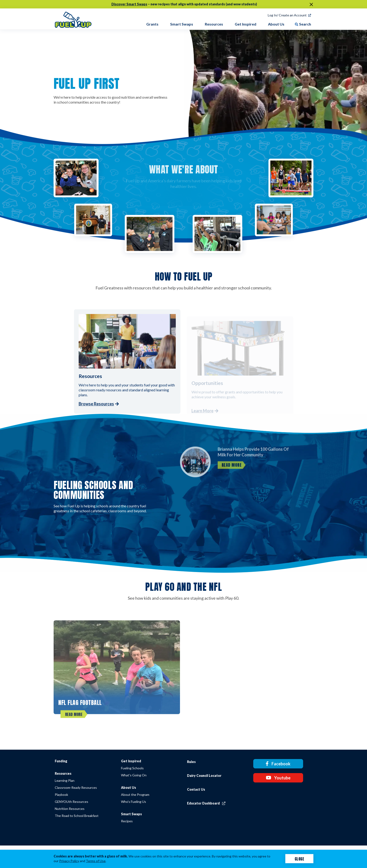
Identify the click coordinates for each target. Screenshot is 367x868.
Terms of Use (96, 861)
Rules (191, 762)
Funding (61, 761)
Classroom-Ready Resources (76, 788)
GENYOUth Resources (72, 802)
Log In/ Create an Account (287, 15)
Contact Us (196, 789)
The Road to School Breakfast (77, 816)
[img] (73, 19)
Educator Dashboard (206, 803)
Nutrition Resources (70, 809)
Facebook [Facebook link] (278, 764)
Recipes (127, 821)
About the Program (135, 795)
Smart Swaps (131, 814)
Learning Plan (65, 780)
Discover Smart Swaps (129, 4)
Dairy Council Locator (204, 776)
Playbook (61, 795)
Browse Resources (96, 404)
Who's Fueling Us (134, 802)
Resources (63, 773)
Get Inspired (131, 761)
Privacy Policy (69, 861)
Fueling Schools (132, 768)
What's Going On (134, 775)
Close (299, 859)
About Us (128, 788)
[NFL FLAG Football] (117, 674)
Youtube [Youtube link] (278, 778)
